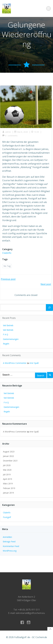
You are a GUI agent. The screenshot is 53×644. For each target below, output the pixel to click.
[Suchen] (49, 308)
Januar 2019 (8, 493)
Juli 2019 (7, 474)
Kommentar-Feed (11, 546)
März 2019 (8, 484)
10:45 (35, 132)
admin (7, 132)
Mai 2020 (7, 470)
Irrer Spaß (34, 363)
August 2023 (9, 452)
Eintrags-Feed (9, 542)
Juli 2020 (7, 465)
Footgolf (7, 517)
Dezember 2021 (10, 461)
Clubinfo (7, 253)
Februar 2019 (9, 488)
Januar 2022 (8, 456)
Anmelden (7, 537)
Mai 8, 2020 (21, 132)
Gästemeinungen (11, 339)
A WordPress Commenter (15, 363)
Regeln (6, 344)
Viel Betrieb (8, 325)
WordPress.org (10, 551)
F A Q (6, 334)
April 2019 (7, 479)
